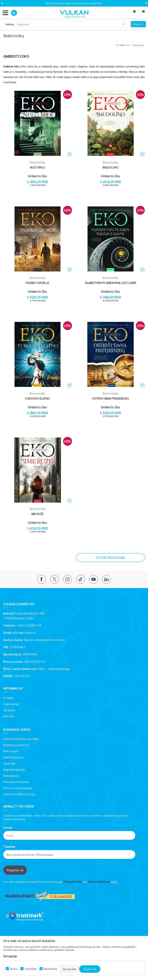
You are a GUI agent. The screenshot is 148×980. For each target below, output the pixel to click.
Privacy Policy (73, 881)
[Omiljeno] (132, 14)
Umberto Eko (37, 176)
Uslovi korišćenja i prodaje (21, 739)
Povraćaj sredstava (16, 782)
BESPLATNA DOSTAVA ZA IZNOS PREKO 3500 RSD (74, 3)
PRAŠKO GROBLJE (37, 283)
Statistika (31, 969)
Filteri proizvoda (110, 557)
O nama (8, 698)
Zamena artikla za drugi (19, 794)
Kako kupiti (11, 751)
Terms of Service (99, 881)
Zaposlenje (11, 704)
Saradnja (9, 710)
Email (8, 827)
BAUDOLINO (111, 167)
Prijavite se (15, 870)
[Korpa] (141, 14)
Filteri (138, 24)
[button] (14, 13)
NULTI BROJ (37, 167)
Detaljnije (10, 956)
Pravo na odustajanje (18, 788)
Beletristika (37, 162)
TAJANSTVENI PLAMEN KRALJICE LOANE (111, 283)
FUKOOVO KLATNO (37, 398)
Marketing (50, 969)
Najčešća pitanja (14, 769)
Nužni (14, 969)
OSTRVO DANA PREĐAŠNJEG (110, 398)
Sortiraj (10, 24)
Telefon (9, 847)
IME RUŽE (37, 514)
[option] (74, 3)
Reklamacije (11, 775)
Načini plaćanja (13, 757)
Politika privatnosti (16, 745)
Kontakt (9, 716)
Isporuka (9, 763)
